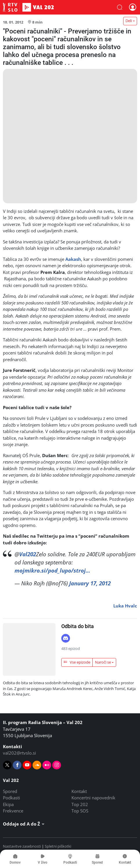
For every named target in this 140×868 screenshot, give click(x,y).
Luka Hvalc (125, 606)
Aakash (73, 259)
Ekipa (8, 804)
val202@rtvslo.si (19, 753)
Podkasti (11, 798)
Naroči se (103, 662)
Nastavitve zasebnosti (22, 846)
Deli (129, 21)
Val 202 (28, 7)
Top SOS (80, 811)
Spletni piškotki (58, 846)
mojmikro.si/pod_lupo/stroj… (52, 570)
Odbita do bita (78, 626)
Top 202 (80, 804)
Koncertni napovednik (93, 798)
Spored (10, 791)
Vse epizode (77, 662)
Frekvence (13, 811)
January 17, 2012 (90, 583)
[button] (120, 7)
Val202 (28, 554)
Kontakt (79, 791)
